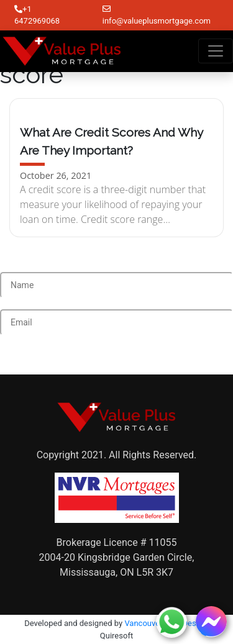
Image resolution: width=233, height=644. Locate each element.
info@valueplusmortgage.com (157, 16)
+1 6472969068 (37, 15)
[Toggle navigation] (216, 51)
